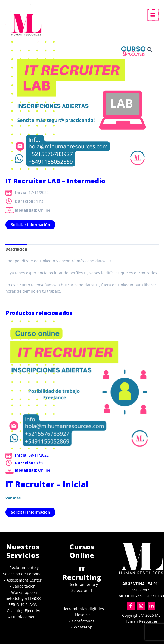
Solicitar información (30, 225)
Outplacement (24, 617)
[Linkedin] (151, 606)
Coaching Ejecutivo (24, 611)
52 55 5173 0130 (141, 596)
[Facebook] (131, 606)
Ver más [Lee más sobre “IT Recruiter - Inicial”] (13, 498)
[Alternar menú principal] (153, 15)
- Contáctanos (82, 621)
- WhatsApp (82, 627)
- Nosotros (82, 615)
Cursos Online (82, 551)
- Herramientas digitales (82, 609)
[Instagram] (141, 606)
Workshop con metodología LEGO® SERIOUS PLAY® (23, 598)
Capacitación (24, 586)
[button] (150, 50)
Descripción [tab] (16, 249)
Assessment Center (24, 580)
